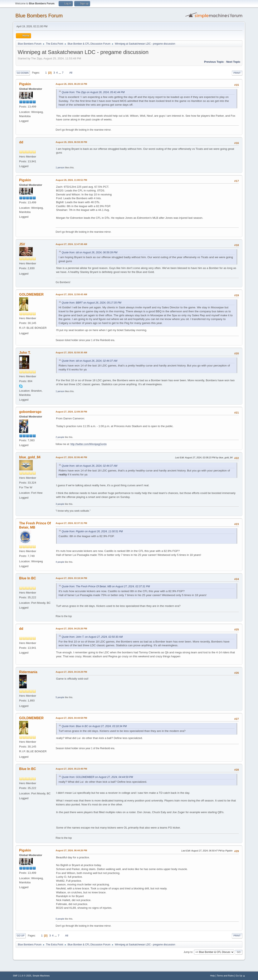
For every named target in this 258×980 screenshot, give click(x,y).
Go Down (23, 73)
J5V (22, 244)
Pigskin (25, 84)
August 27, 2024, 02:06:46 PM (71, 457)
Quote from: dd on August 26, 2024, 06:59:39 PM (90, 252)
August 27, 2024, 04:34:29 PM (71, 672)
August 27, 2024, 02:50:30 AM (71, 352)
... (60, 73)
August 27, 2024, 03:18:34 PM (71, 578)
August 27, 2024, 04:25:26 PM (71, 629)
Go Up (21, 936)
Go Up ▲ (240, 976)
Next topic (233, 62)
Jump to (188, 952)
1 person (60, 167)
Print (237, 73)
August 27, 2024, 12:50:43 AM (71, 294)
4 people (60, 562)
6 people (60, 919)
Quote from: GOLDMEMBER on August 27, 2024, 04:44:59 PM (97, 777)
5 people (60, 697)
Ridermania (28, 672)
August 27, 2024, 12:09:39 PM (71, 412)
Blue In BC (28, 578)
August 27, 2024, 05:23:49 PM (71, 769)
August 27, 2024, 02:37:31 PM (71, 523)
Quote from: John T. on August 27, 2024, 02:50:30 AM (92, 637)
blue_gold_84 (30, 457)
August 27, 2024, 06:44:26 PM (71, 850)
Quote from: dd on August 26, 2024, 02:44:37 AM (89, 361)
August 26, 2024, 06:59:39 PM (71, 142)
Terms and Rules (225, 976)
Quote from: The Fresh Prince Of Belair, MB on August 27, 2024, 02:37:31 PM (106, 586)
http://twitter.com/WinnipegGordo (88, 444)
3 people (60, 504)
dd (21, 142)
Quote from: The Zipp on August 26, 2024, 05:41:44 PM (93, 92)
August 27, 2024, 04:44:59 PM (71, 718)
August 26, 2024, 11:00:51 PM (71, 180)
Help (213, 976)
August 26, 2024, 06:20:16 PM (71, 84)
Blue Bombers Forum (39, 16)
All (71, 73)
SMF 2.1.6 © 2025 (22, 976)
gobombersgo (30, 412)
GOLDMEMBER (31, 294)
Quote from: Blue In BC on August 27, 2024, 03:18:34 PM (94, 726)
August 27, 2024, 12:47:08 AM (71, 244)
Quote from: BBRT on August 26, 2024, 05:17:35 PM (92, 303)
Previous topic (214, 62)
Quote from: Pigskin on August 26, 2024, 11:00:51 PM (92, 531)
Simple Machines (41, 976)
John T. (25, 353)
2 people (60, 437)
